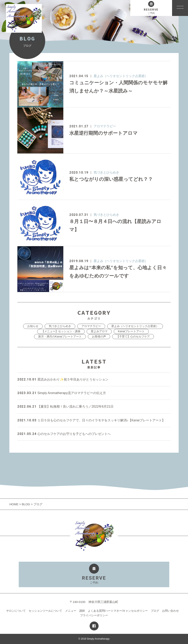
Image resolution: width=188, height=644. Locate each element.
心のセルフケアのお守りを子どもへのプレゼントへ (64, 434)
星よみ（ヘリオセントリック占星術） (121, 76)
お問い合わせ (170, 611)
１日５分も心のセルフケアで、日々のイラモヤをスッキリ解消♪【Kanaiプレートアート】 (91, 420)
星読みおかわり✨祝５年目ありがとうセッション (63, 379)
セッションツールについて (45, 611)
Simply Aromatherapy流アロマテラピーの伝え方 (62, 393)
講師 (82, 611)
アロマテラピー (105, 126)
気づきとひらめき (106, 173)
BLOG (26, 504)
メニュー (71, 611)
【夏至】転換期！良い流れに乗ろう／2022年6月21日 (65, 407)
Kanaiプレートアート (131, 331)
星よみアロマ (99, 331)
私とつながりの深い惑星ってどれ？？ (111, 179)
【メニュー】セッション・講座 (61, 331)
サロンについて (16, 611)
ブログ (155, 611)
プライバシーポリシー (94, 615)
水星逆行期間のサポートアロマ (103, 133)
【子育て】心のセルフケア (133, 336)
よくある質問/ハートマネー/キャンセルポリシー (118, 611)
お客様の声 (99, 336)
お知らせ (33, 326)
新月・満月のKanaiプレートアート (60, 336)
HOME (14, 504)
